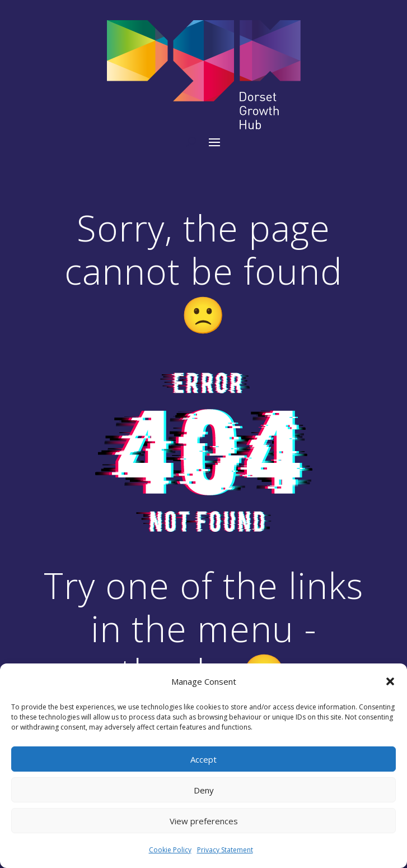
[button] (390, 681)
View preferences (204, 821)
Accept (203, 759)
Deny (204, 790)
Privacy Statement (225, 850)
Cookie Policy (170, 850)
